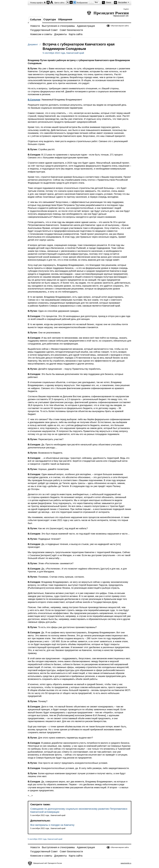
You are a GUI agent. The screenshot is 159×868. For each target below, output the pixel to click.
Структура (50, 19)
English (126, 9)
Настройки (122, 2)
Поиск (109, 2)
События (36, 20)
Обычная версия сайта (120, 26)
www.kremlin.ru (126, 863)
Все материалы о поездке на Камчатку (52, 825)
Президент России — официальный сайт (108, 14)
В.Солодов (34, 100)
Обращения (65, 19)
